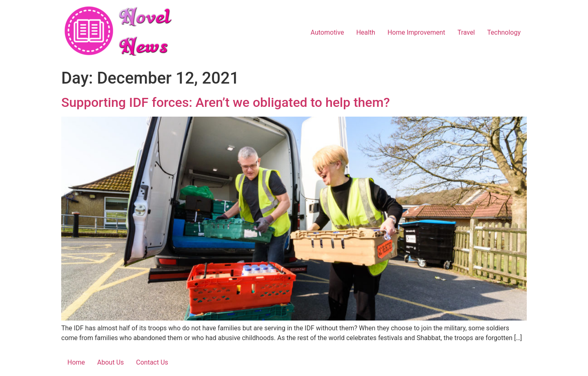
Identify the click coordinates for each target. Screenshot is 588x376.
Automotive (327, 32)
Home (76, 362)
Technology (504, 32)
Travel (466, 32)
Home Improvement (416, 32)
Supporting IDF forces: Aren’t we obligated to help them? (227, 102)
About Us (110, 362)
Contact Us (152, 362)
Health (366, 32)
